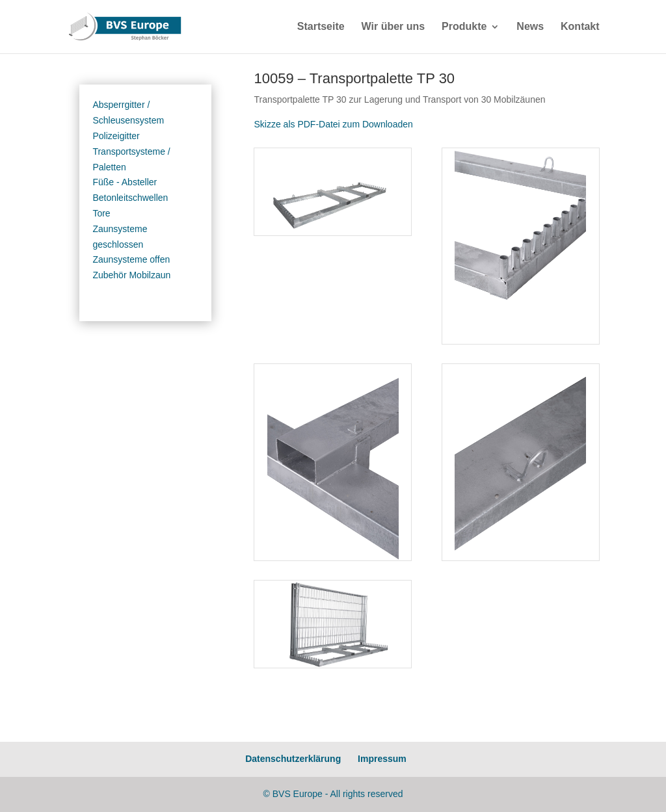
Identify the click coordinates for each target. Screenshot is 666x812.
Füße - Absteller (125, 182)
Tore (101, 213)
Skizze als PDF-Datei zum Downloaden (333, 124)
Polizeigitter (116, 136)
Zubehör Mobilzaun (131, 275)
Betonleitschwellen (130, 198)
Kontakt (580, 27)
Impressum (382, 759)
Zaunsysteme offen (131, 259)
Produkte (464, 27)
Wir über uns (393, 27)
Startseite (321, 27)
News (530, 27)
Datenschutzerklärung (293, 759)
